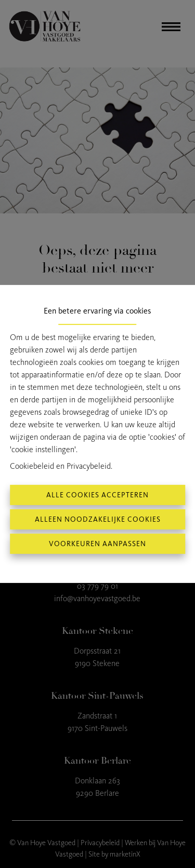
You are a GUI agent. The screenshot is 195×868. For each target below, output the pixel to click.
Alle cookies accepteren (97, 495)
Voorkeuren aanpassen (97, 544)
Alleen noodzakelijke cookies (98, 519)
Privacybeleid (89, 466)
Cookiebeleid (32, 466)
